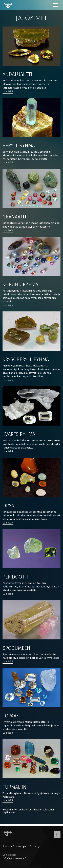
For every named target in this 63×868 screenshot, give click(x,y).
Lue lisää (8, 91)
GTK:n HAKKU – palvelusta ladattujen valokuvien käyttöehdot (28, 811)
